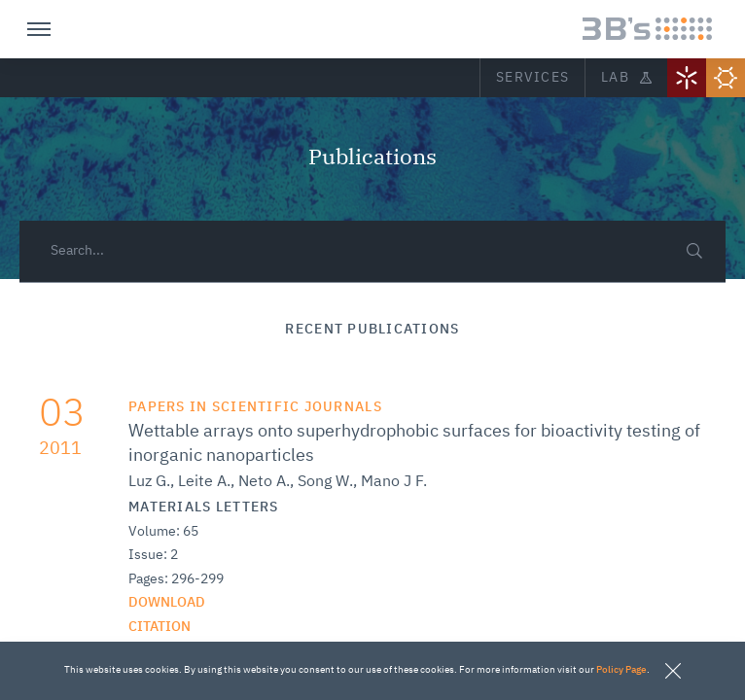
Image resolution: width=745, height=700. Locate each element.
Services (532, 78)
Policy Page (621, 670)
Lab (626, 78)
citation (160, 627)
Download (167, 603)
